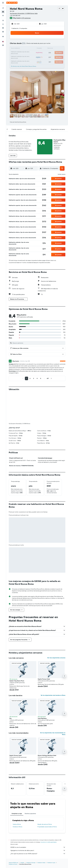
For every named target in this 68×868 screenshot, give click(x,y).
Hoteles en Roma (17, 798)
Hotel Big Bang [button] (42, 689)
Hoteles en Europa (31, 833)
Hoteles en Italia (41, 833)
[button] (3, 3)
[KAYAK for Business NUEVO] (3, 32)
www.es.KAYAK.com (14, 833)
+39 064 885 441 (15, 15)
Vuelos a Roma (17, 795)
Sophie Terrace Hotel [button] (44, 650)
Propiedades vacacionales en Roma (47, 798)
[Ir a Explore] (3, 21)
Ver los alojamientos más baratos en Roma (53, 666)
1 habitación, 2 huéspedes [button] (19, 28)
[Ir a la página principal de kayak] (12, 3)
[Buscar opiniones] (39, 343)
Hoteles (22, 833)
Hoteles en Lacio (51, 833)
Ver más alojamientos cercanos (56, 629)
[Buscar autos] (3, 15)
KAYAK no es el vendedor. (38, 818)
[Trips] (3, 37)
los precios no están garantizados (49, 813)
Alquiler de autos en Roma (45, 795)
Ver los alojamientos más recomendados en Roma (53, 704)
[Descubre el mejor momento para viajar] (3, 28)
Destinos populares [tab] (30, 784)
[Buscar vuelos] (3, 8)
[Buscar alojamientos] (3, 12)
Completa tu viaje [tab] (17, 784)
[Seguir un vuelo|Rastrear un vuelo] (3, 24)
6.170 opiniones (26, 18)
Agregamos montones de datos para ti (38, 821)
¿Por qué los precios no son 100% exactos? (38, 824)
